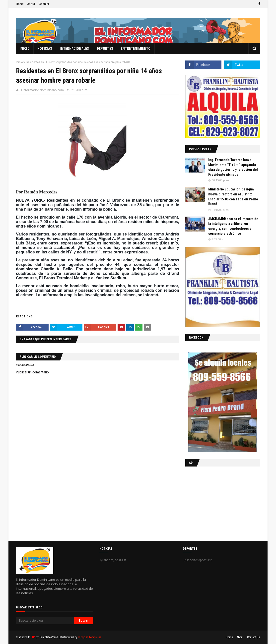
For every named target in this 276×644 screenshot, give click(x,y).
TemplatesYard (49, 637)
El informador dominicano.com (42, 90)
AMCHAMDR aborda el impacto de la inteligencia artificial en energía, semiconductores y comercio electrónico (233, 226)
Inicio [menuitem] (25, 49)
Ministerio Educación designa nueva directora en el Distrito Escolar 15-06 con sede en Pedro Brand (233, 197)
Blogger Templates (90, 637)
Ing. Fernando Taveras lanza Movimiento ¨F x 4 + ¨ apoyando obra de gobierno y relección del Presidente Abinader (233, 167)
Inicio (19, 62)
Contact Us (254, 637)
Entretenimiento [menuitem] (136, 49)
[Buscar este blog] (45, 621)
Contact (44, 4)
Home (20, 4)
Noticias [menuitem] (45, 49)
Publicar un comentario (32, 372)
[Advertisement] (216, 503)
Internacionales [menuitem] (74, 49)
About (31, 4)
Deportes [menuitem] (105, 49)
